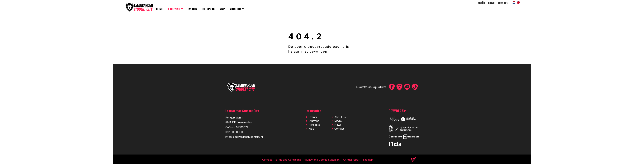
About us (340, 118)
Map (311, 129)
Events (313, 118)
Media (338, 121)
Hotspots (314, 125)
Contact (339, 129)
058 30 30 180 (234, 132)
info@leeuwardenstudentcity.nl (244, 137)
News (338, 125)
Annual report (352, 160)
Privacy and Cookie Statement (322, 160)
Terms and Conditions (288, 160)
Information (313, 112)
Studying (314, 121)
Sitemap (368, 160)
